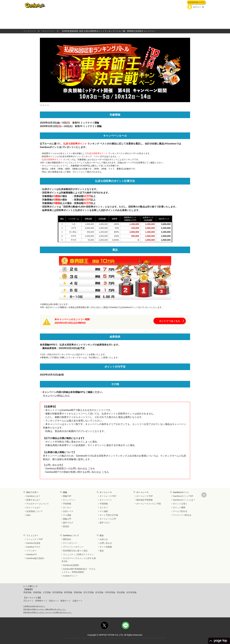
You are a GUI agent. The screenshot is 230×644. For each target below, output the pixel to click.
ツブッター (31, 551)
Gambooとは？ (33, 496)
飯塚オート (66, 601)
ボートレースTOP (145, 496)
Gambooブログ (33, 547)
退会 (102, 551)
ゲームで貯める (180, 511)
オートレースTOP (108, 496)
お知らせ (104, 539)
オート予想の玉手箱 (109, 515)
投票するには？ (33, 500)
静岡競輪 (68, 592)
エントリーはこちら (170, 321)
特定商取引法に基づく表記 (75, 551)
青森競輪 (27, 592)
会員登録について (34, 511)
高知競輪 (121, 592)
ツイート (45, 105)
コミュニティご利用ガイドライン (78, 554)
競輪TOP (67, 496)
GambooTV (32, 554)
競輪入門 (67, 519)
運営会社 (67, 539)
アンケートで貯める (182, 515)
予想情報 (67, 504)
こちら (91, 468)
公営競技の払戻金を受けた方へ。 (34, 606)
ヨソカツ (67, 507)
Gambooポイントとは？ (184, 500)
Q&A (28, 515)
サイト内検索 (106, 547)
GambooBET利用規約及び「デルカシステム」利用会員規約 (78, 570)
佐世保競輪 (131, 592)
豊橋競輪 (78, 592)
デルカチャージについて (38, 504)
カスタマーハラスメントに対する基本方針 (79, 560)
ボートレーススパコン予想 (149, 504)
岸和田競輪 (110, 592)
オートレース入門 (108, 519)
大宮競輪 (47, 592)
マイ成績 (67, 515)
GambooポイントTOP (183, 496)
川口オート (28, 601)
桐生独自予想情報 (144, 500)
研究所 (66, 526)
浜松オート (54, 601)
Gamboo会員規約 (71, 565)
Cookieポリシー (70, 576)
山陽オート (77, 601)
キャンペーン (48, 31)
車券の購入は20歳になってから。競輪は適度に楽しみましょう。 (45, 609)
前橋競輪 (37, 592)
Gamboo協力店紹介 (35, 558)
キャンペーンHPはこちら (56, 396)
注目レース (68, 511)
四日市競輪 (89, 592)
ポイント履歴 (179, 507)
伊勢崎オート (41, 601)
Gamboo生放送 (33, 543)
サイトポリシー (70, 543)
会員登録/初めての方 (196, 2)
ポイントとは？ (33, 507)
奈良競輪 (99, 592)
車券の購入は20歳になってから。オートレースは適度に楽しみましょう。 (48, 612)
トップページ (29, 31)
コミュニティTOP (35, 539)
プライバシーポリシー (73, 547)
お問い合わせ (106, 543)
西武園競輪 (58, 592)
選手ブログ (68, 523)
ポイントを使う (180, 504)
